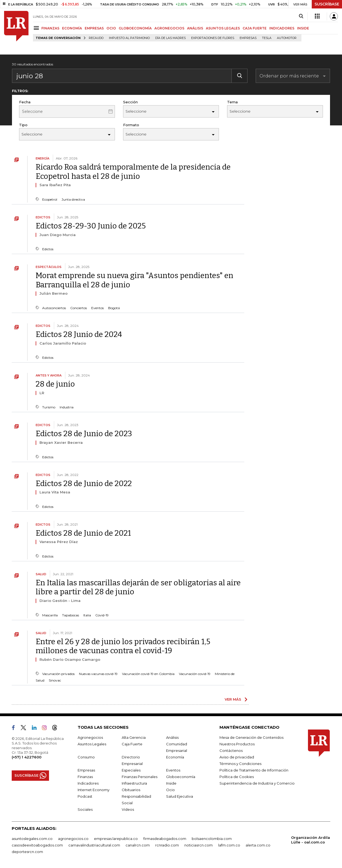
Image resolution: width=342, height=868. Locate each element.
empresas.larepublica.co (116, 839)
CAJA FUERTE (255, 28)
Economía (175, 757)
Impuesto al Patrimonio (129, 38)
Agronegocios (90, 737)
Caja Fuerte (132, 744)
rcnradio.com (167, 845)
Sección (130, 102)
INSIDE (303, 28)
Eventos (173, 770)
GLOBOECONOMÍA (135, 28)
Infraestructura (134, 783)
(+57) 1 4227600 (27, 757)
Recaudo (96, 38)
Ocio (170, 790)
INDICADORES (282, 28)
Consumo (86, 757)
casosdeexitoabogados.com (37, 845)
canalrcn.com (138, 845)
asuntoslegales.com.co (32, 839)
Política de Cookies (237, 777)
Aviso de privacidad (237, 757)
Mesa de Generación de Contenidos (251, 737)
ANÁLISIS (195, 28)
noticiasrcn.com (199, 845)
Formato (131, 125)
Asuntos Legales (92, 744)
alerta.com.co (258, 845)
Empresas (248, 38)
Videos (128, 809)
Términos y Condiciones (240, 764)
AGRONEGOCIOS (169, 28)
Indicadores (88, 783)
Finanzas (85, 777)
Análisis (172, 737)
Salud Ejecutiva (180, 796)
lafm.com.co (229, 845)
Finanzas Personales (140, 777)
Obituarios (131, 790)
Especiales (131, 770)
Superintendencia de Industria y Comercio (257, 783)
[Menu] (37, 28)
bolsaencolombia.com (212, 839)
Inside (171, 783)
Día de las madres (170, 38)
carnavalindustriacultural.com (94, 845)
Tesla (267, 38)
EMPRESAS (94, 28)
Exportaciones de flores (213, 38)
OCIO (111, 28)
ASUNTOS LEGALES (223, 28)
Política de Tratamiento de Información (254, 770)
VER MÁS (233, 699)
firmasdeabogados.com (165, 839)
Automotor (287, 38)
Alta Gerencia (134, 737)
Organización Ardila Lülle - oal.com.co (311, 840)
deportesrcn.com (27, 852)
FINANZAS (50, 28)
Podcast (85, 796)
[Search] (301, 16)
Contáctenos (231, 751)
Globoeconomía (181, 777)
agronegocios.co (73, 839)
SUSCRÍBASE (327, 4)
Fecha (25, 102)
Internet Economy (94, 790)
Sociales (85, 809)
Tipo (23, 125)
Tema (232, 102)
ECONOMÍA (72, 28)
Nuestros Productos (237, 744)
